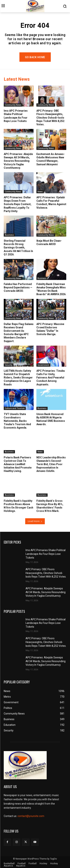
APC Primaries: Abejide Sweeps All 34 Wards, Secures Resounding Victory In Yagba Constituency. (18, 161)
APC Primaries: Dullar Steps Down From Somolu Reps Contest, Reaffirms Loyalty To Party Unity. (18, 204)
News (40, 192)
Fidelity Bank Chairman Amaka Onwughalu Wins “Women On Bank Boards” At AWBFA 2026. (51, 289)
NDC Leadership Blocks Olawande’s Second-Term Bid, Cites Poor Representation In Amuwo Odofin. (51, 464)
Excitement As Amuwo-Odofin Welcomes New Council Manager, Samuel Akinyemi (51, 159)
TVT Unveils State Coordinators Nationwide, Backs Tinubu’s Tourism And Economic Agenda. (17, 421)
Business (9, 235)
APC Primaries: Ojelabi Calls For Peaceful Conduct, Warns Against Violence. (51, 203)
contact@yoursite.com (31, 816)
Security (9, 365)
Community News (13, 105)
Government (43, 365)
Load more (35, 521)
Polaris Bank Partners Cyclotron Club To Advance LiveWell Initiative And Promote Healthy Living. (18, 464)
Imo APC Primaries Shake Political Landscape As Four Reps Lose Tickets (16, 116)
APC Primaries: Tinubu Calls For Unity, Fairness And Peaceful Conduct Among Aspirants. (51, 378)
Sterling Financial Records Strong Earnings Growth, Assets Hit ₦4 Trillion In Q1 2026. (18, 248)
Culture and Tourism (15, 408)
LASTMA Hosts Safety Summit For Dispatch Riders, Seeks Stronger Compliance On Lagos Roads (18, 378)
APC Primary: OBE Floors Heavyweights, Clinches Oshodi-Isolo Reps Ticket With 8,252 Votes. (50, 118)
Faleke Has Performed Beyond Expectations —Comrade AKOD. (18, 287)
